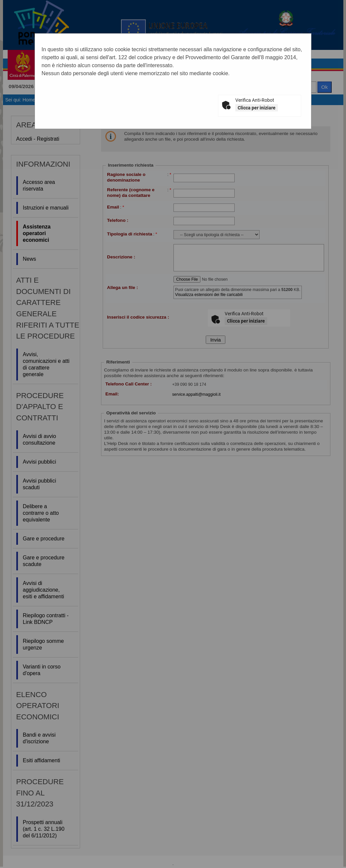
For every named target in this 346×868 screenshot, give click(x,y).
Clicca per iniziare (257, 108)
